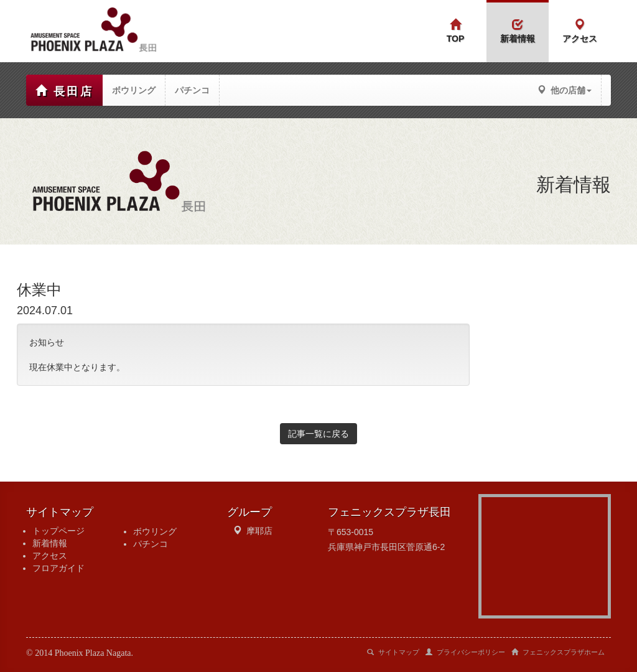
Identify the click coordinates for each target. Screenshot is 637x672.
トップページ (58, 531)
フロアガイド (58, 568)
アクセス (50, 556)
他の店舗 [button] (565, 90)
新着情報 (50, 543)
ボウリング (155, 531)
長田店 (64, 91)
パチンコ (151, 544)
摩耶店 (259, 531)
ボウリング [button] (134, 90)
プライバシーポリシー (465, 652)
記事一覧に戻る (318, 434)
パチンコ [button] (192, 90)
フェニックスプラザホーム (558, 652)
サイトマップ (393, 652)
